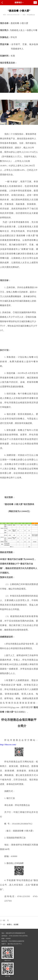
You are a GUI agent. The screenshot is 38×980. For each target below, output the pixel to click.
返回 (3, 3)
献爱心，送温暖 (13, 924)
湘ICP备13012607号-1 (14, 944)
